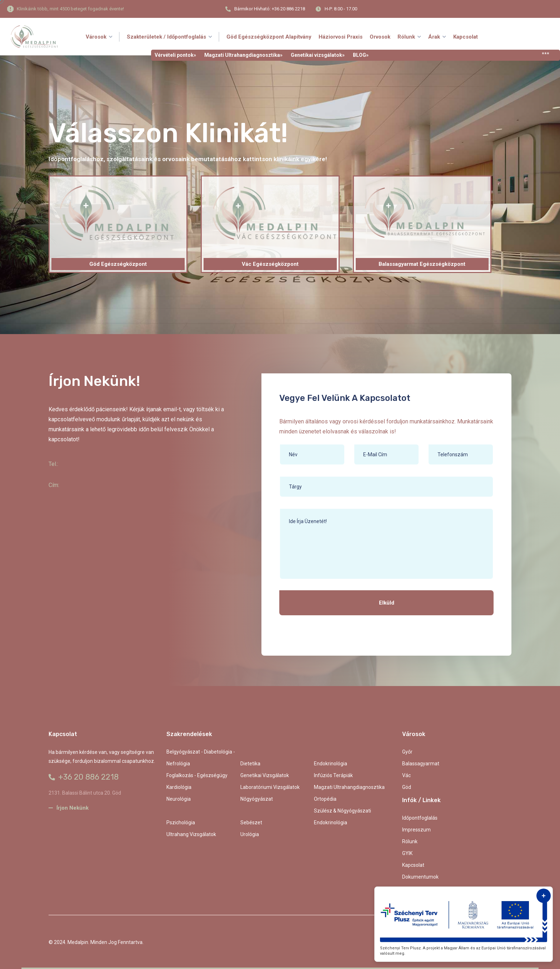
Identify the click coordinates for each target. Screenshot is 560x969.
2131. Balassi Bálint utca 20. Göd (85, 793)
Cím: (54, 485)
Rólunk (410, 841)
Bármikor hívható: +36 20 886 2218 (270, 9)
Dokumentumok (420, 877)
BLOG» (361, 55)
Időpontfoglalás (420, 818)
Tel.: (53, 464)
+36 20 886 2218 (84, 777)
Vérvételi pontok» (175, 55)
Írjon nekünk (69, 808)
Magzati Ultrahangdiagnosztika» (243, 55)
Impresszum (416, 830)
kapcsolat (413, 865)
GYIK (407, 853)
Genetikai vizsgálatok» (318, 55)
